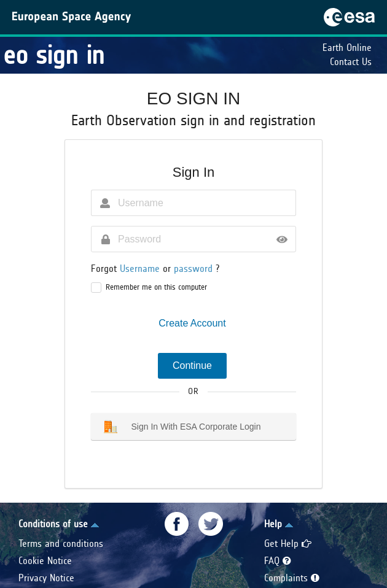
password (195, 269)
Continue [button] (192, 366)
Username (141, 269)
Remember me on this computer (156, 287)
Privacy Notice (46, 578)
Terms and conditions (61, 544)
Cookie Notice (45, 561)
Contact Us (351, 62)
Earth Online (347, 48)
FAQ (278, 561)
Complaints (292, 578)
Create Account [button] (192, 323)
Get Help (288, 544)
